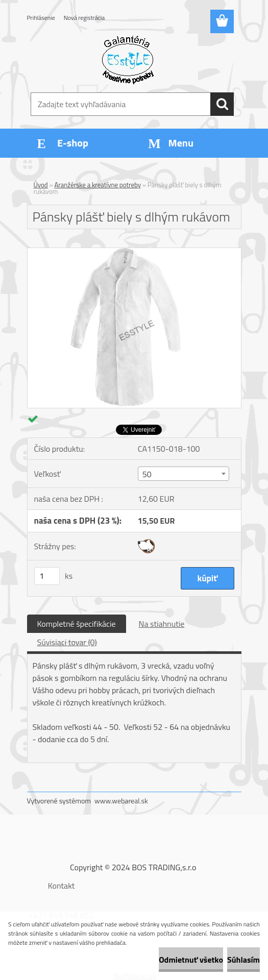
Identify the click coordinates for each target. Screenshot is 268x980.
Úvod (41, 185)
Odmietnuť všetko (191, 960)
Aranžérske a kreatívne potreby (98, 185)
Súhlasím (243, 960)
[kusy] (47, 576)
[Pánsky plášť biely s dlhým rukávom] (134, 252)
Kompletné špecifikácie (77, 624)
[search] (222, 104)
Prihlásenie (41, 18)
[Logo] (128, 59)
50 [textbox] (147, 474)
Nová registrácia (84, 18)
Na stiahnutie (162, 624)
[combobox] (184, 474)
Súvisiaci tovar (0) (67, 642)
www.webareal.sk (121, 801)
